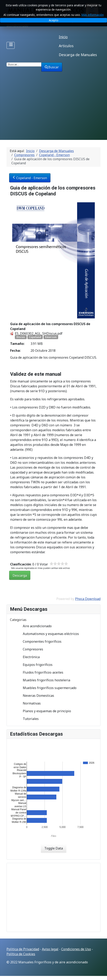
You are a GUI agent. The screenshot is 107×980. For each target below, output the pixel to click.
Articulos (66, 46)
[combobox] (24, 64)
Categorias (18, 620)
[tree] (53, 672)
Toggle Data (54, 848)
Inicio (63, 37)
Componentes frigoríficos (39, 641)
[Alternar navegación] (11, 45)
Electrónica (28, 657)
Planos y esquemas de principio (44, 711)
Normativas (28, 703)
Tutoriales (27, 719)
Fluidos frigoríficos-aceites (40, 672)
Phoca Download (88, 599)
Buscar (52, 67)
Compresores (30, 649)
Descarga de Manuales (78, 55)
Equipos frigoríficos (34, 665)
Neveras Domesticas (35, 696)
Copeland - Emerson (30, 178)
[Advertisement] (53, 109)
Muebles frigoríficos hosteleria (43, 680)
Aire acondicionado (34, 626)
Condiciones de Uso (76, 949)
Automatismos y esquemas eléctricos (48, 634)
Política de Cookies (21, 954)
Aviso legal (50, 949)
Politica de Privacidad (23, 949)
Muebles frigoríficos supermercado (46, 688)
